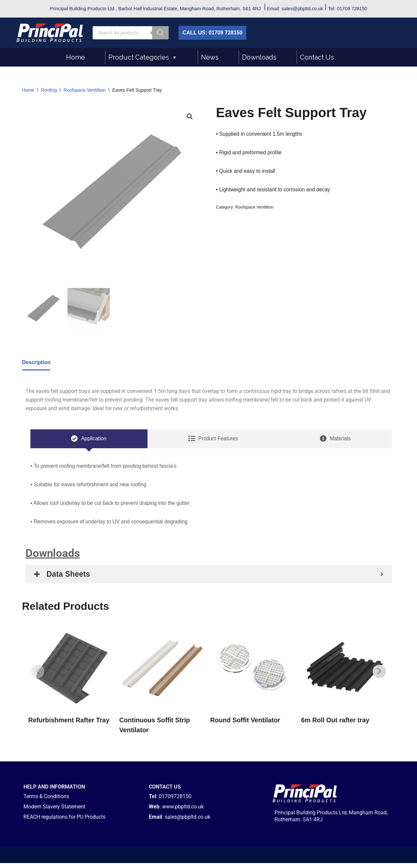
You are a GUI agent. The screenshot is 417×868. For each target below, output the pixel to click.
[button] (190, 117)
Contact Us (317, 57)
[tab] (89, 441)
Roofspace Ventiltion (85, 90)
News (210, 57)
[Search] (160, 33)
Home (76, 57)
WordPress (81, 860)
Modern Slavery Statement (54, 812)
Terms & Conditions (46, 801)
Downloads (259, 57)
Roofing (49, 90)
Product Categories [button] (143, 57)
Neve (28, 860)
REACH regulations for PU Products (64, 822)
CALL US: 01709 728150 (212, 33)
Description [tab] (37, 363)
